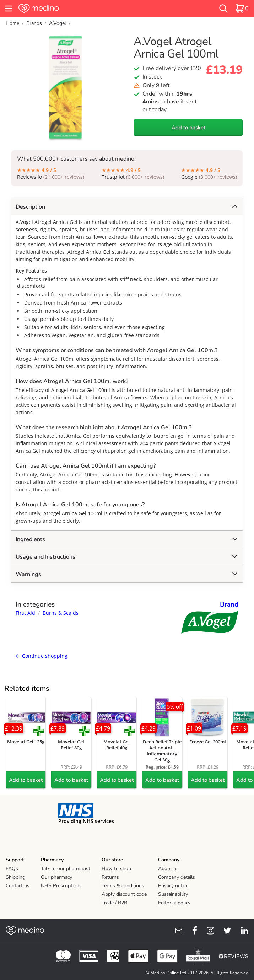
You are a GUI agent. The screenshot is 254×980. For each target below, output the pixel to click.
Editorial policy (174, 903)
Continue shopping (42, 656)
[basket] (242, 9)
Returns (110, 877)
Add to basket (188, 128)
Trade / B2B (114, 903)
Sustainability (173, 894)
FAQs (12, 869)
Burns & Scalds (61, 613)
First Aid (25, 613)
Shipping (15, 877)
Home (12, 23)
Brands (34, 23)
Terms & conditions (123, 886)
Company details (177, 877)
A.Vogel (58, 23)
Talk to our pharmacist (66, 869)
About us (168, 869)
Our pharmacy (56, 877)
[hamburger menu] (9, 9)
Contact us (18, 886)
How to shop (116, 869)
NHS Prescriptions (61, 886)
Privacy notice (173, 886)
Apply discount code (124, 894)
